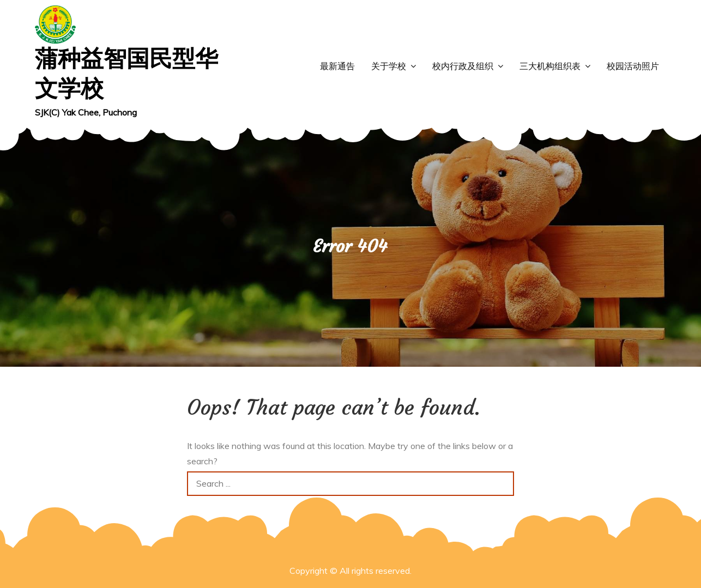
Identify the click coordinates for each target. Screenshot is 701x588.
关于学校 (389, 66)
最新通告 (337, 66)
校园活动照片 (633, 66)
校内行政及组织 (463, 66)
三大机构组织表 (550, 66)
